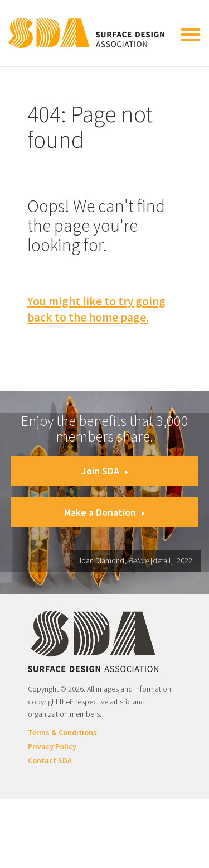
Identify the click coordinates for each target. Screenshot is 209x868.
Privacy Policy (52, 746)
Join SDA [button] (105, 471)
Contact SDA (50, 760)
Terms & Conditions (62, 732)
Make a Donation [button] (104, 512)
